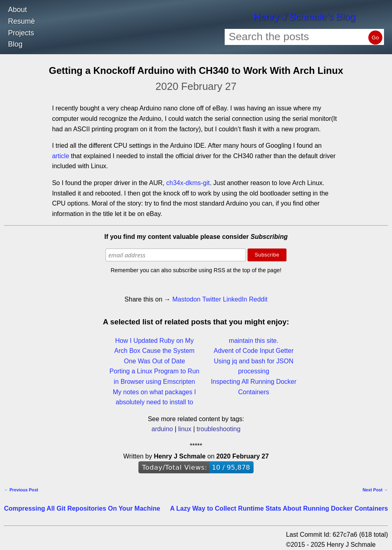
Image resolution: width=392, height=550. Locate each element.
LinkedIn (235, 299)
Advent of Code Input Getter (254, 351)
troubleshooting (218, 429)
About (17, 10)
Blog (15, 44)
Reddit (258, 299)
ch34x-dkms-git (188, 183)
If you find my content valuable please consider (196, 237)
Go (376, 38)
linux (185, 429)
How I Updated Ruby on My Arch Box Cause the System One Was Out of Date (154, 351)
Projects (21, 33)
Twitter (212, 299)
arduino (162, 429)
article (61, 156)
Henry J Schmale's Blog (304, 17)
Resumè (21, 21)
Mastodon (186, 299)
